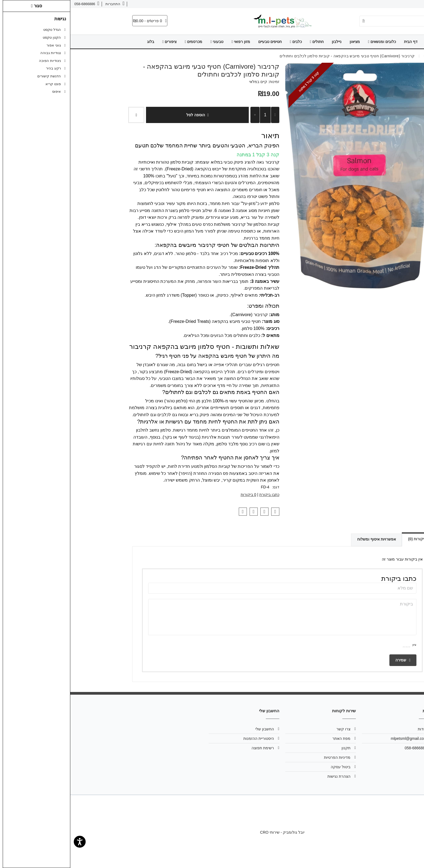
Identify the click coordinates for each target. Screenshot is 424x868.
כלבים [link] (226, 42)
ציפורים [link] (99, 42)
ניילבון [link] (266, 42)
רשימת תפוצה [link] (192, 748)
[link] (412, 856)
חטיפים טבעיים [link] (200, 42)
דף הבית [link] (340, 42)
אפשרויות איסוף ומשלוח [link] (295, 539)
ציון (344, 645)
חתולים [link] (246, 42)
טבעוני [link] (147, 42)
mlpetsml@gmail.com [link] (339, 738)
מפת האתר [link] (271, 738)
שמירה (333, 660)
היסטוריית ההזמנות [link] (188, 738)
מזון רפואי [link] (170, 42)
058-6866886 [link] (345, 748)
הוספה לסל (127, 115)
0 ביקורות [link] (178, 495)
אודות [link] (407, 4)
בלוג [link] (80, 42)
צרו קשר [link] (390, 4)
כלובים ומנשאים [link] (312, 42)
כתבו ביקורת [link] (199, 495)
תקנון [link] (276, 748)
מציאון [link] (284, 42)
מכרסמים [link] (123, 42)
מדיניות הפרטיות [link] (267, 757)
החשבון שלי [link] (194, 729)
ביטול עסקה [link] (270, 767)
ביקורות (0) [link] (343, 539)
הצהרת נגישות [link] (269, 776)
